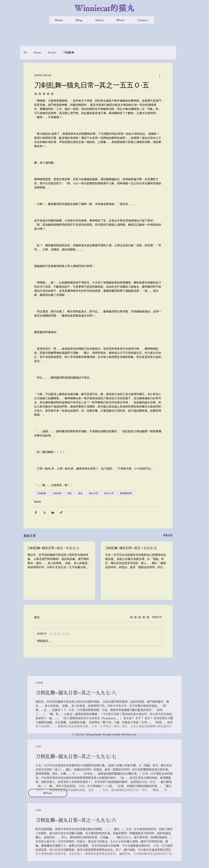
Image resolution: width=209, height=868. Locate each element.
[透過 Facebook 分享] (36, 512)
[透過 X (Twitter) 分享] (44, 512)
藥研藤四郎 (126, 493)
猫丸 (70, 493)
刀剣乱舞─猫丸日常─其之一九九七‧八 (54, 548)
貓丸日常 (94, 493)
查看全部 (168, 535)
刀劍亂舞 (69, 52)
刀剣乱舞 (57, 493)
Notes (37, 52)
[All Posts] (48, 793)
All (25, 52)
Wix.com (131, 734)
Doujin (52, 52)
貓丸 (81, 493)
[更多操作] (160, 75)
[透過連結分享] (61, 512)
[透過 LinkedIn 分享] (53, 512)
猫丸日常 (109, 493)
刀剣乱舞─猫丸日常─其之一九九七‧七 (131, 548)
